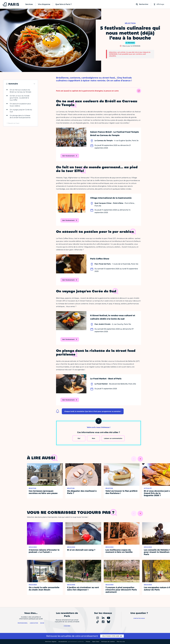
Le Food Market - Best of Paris (106, 379)
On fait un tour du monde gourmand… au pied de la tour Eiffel (20, 98)
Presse (88, 642)
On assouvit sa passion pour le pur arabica (20, 105)
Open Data (96, 642)
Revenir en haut (14, 123)
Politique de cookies (108, 642)
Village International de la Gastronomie (111, 198)
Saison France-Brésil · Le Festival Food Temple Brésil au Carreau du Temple (115, 134)
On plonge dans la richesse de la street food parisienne (20, 117)
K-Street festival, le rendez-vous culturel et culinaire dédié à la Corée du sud (113, 317)
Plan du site (121, 642)
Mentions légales (51, 642)
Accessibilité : (71, 642)
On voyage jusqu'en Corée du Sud (21, 111)
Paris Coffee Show (100, 259)
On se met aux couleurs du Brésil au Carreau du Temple (20, 91)
